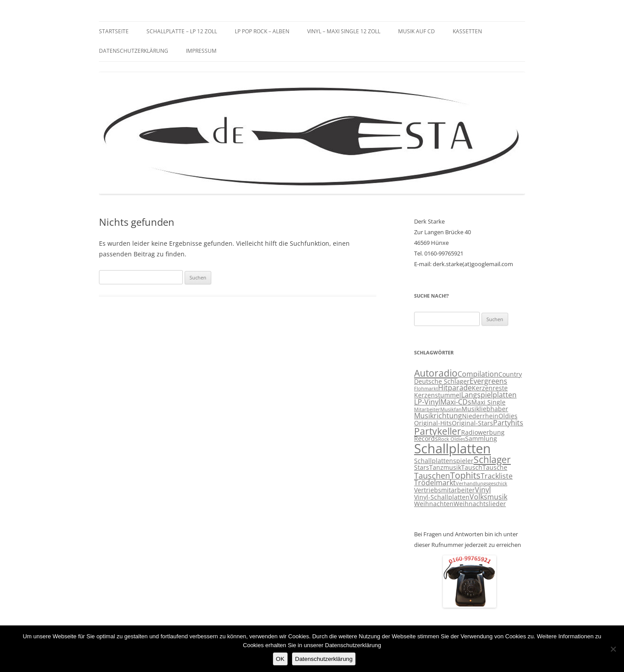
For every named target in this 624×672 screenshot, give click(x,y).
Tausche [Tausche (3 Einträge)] (495, 468)
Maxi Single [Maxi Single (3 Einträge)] (488, 402)
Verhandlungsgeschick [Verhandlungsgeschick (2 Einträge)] (482, 483)
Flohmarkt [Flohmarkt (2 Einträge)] (426, 389)
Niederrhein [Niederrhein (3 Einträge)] (480, 416)
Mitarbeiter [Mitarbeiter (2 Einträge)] (427, 409)
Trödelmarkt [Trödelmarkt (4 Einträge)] (435, 483)
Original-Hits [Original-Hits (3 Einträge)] (433, 423)
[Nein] (613, 649)
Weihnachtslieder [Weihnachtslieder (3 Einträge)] (480, 504)
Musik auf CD (417, 31)
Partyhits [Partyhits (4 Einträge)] (508, 423)
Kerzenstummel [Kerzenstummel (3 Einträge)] (438, 395)
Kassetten (467, 31)
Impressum (201, 51)
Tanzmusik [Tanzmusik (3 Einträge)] (445, 468)
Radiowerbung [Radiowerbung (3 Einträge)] (483, 432)
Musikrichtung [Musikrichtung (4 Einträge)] (438, 416)
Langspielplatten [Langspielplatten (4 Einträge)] (489, 395)
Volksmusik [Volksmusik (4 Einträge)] (488, 497)
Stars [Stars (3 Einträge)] (422, 468)
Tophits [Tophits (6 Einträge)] (465, 475)
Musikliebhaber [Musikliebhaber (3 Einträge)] (485, 409)
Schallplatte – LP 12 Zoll (182, 31)
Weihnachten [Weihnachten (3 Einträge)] (434, 504)
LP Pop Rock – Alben (262, 31)
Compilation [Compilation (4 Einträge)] (478, 374)
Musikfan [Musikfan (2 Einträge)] (451, 409)
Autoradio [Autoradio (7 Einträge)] (436, 373)
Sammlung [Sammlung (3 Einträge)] (481, 439)
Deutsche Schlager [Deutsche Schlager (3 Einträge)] (442, 381)
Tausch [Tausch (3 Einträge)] (472, 468)
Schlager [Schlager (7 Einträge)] (492, 460)
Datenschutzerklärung (134, 51)
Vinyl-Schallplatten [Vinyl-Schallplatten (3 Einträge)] (442, 497)
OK (280, 659)
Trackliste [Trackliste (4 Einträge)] (497, 476)
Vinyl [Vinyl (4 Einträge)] (483, 490)
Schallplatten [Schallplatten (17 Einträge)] (452, 448)
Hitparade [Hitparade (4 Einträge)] (455, 388)
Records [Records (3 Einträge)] (426, 439)
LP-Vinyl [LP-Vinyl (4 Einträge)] (427, 402)
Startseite (114, 31)
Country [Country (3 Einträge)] (510, 374)
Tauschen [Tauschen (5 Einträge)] (432, 476)
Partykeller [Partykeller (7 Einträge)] (438, 431)
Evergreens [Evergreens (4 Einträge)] (488, 381)
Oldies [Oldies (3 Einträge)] (508, 416)
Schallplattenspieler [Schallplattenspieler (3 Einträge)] (444, 461)
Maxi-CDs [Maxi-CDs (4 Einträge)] (456, 402)
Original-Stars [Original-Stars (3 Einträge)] (472, 423)
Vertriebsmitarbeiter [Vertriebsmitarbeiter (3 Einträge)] (444, 490)
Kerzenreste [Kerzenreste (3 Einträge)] (490, 388)
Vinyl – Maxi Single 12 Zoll (344, 31)
